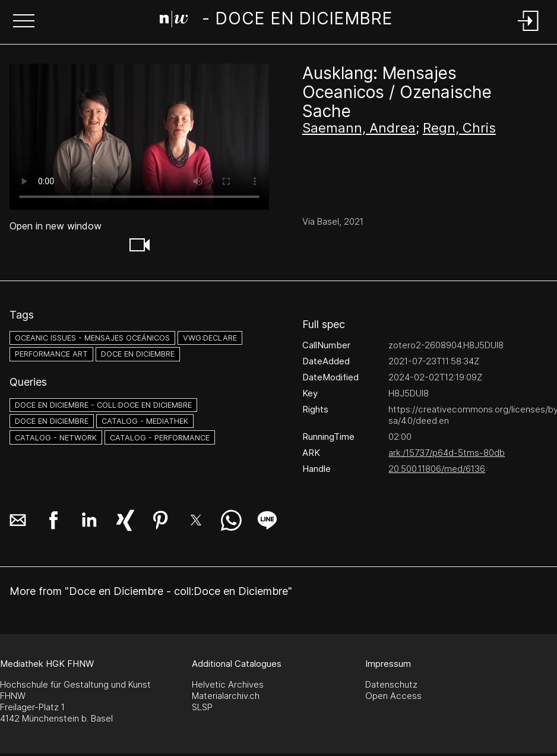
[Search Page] (276, 21)
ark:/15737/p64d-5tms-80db (447, 453)
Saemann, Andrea (359, 128)
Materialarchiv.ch (226, 696)
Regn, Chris (459, 128)
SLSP (202, 707)
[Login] (528, 32)
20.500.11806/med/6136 (437, 469)
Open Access (393, 696)
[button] (24, 22)
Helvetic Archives (228, 684)
